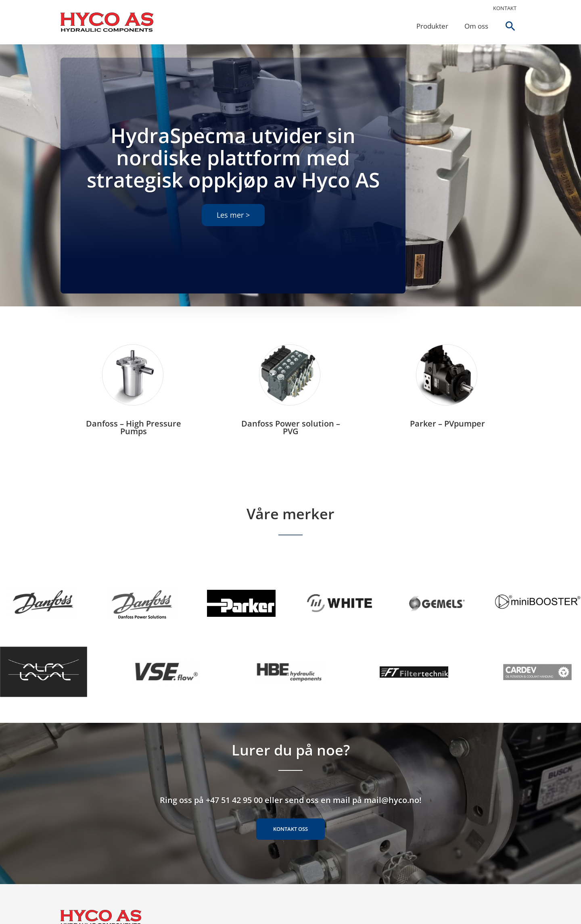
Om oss (476, 26)
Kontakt (505, 8)
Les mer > (233, 215)
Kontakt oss (290, 829)
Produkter (432, 26)
